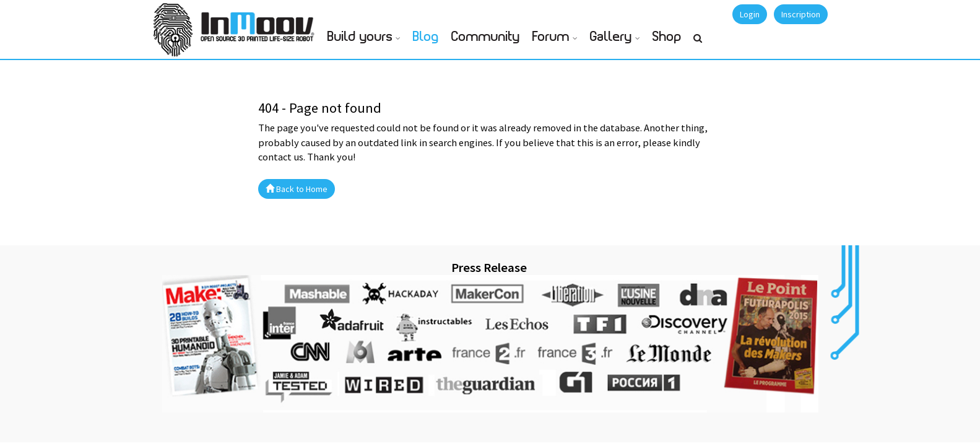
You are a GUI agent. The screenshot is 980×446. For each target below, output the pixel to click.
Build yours (360, 37)
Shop (667, 37)
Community (486, 37)
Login (750, 14)
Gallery (611, 37)
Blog (426, 37)
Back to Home (297, 189)
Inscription (801, 14)
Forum (551, 37)
